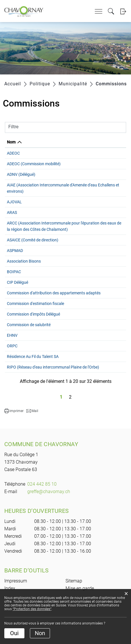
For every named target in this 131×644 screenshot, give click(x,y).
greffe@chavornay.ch (49, 510)
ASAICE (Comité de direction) (33, 246)
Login (123, 11)
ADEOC (13, 153)
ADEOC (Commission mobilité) (34, 164)
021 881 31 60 (111, 185)
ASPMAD (15, 257)
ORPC (12, 359)
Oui (14, 633)
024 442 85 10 (42, 503)
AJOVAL (14, 202)
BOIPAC (14, 278)
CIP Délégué (18, 289)
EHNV (12, 348)
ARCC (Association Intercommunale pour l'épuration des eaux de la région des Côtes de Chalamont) (47, 229)
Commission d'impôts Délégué (33, 327)
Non (40, 633)
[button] (14, 430)
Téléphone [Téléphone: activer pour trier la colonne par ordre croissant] (108, 142)
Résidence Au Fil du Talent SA (33, 369)
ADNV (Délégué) (21, 174)
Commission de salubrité (29, 337)
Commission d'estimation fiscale (35, 316)
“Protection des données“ (32, 609)
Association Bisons (24, 267)
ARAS (12, 212)
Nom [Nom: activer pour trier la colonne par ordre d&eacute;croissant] (11, 142)
